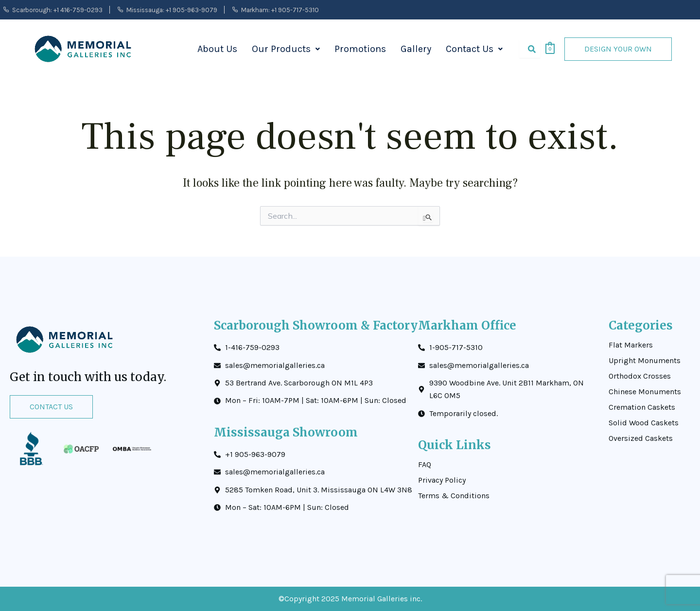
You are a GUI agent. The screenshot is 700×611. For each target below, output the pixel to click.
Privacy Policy (442, 480)
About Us (217, 49)
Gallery (416, 49)
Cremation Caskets (642, 407)
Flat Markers (631, 345)
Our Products (286, 49)
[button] (286, 49)
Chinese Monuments (645, 392)
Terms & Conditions (454, 496)
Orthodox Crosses (640, 376)
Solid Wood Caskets (644, 423)
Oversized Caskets (641, 438)
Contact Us (474, 49)
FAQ (425, 465)
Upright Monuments (645, 361)
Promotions (360, 49)
